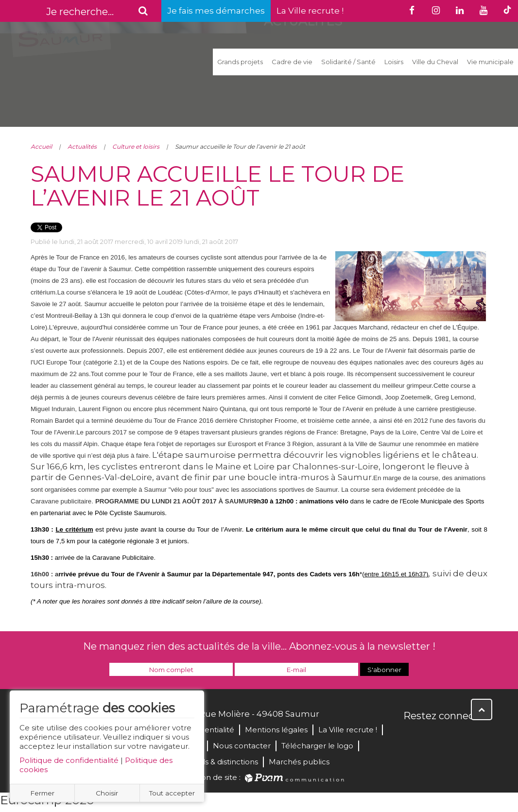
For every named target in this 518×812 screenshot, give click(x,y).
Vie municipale (490, 62)
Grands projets (240, 62)
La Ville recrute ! (310, 11)
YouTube (454, 737)
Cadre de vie (292, 62)
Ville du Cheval (435, 62)
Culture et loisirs (136, 147)
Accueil (41, 147)
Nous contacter (242, 746)
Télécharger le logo (317, 746)
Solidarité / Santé (348, 62)
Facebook (412, 737)
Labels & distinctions (221, 762)
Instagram (476, 737)
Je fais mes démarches (216, 11)
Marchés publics (299, 762)
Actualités (82, 147)
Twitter (433, 737)
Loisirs (394, 62)
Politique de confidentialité (69, 760)
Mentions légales (276, 730)
